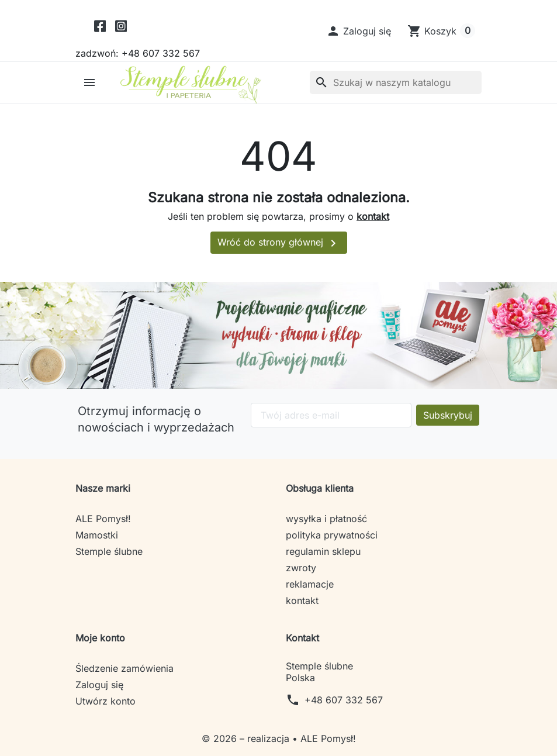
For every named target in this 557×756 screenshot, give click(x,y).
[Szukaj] (396, 82)
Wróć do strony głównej (279, 243)
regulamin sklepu (323, 551)
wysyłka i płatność (326, 519)
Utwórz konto (105, 701)
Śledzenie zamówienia (124, 668)
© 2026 (221, 738)
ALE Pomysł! (103, 519)
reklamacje (310, 584)
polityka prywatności (332, 535)
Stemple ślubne (109, 551)
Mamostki (97, 535)
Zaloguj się (99, 685)
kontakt (373, 216)
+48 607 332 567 (344, 700)
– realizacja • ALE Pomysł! (298, 738)
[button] (359, 31)
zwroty (301, 568)
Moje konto (100, 638)
